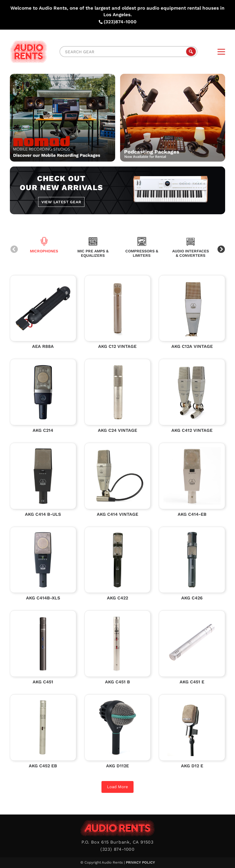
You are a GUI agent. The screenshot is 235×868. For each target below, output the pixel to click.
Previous (14, 250)
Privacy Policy (140, 862)
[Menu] (221, 52)
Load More (118, 787)
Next (221, 250)
